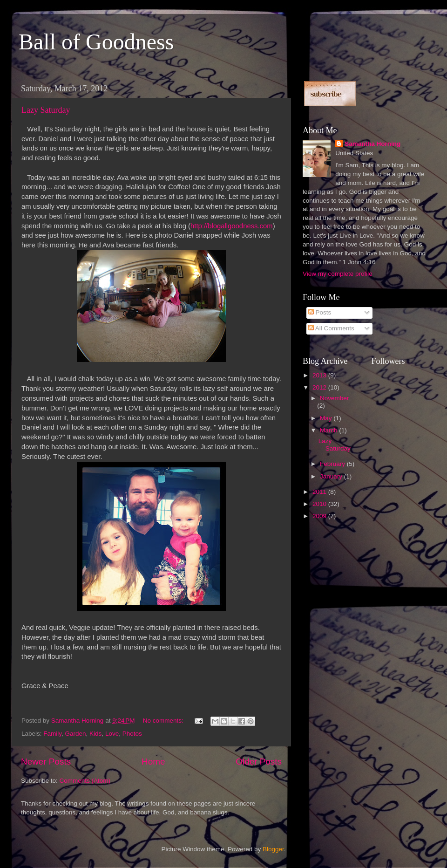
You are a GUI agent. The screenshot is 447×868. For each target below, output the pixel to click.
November (334, 398)
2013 (320, 375)
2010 (320, 504)
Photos (132, 734)
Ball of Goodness (96, 42)
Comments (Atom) (85, 781)
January (332, 476)
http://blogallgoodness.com (232, 226)
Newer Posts (46, 762)
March (329, 430)
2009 (320, 516)
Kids (95, 734)
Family (52, 734)
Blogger (273, 849)
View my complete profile (338, 274)
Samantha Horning (372, 144)
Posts (320, 312)
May (327, 418)
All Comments (331, 328)
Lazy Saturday (46, 110)
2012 (320, 387)
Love (112, 734)
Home (153, 762)
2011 (320, 492)
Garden (76, 734)
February (333, 464)
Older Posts (259, 762)
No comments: (164, 721)
